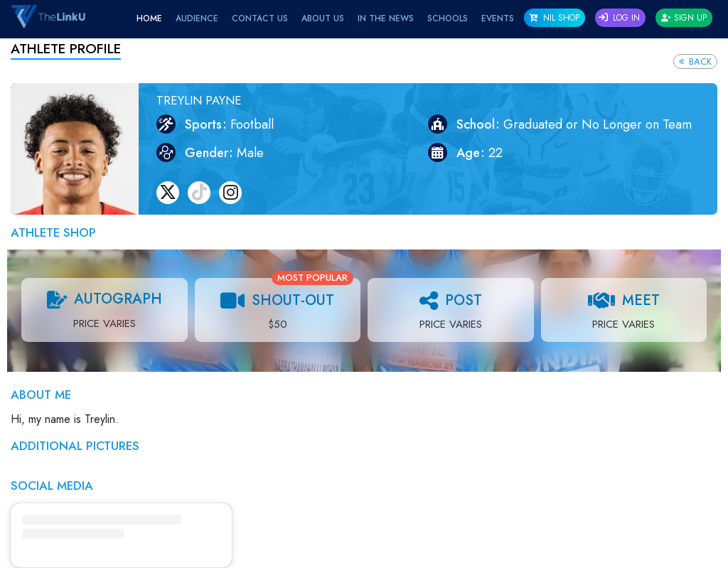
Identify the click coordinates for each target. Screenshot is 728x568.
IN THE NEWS (386, 18)
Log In (619, 18)
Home (149, 18)
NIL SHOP (554, 18)
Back (695, 61)
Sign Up (684, 18)
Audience (197, 18)
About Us (323, 18)
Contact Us (260, 18)
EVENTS (498, 18)
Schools (448, 18)
